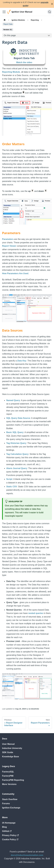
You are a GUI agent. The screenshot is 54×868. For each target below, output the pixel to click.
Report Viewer (9, 246)
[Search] (50, 12)
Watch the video (24, 62)
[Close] (52, 4)
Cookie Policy (10, 840)
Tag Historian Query (16, 443)
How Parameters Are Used (15, 273)
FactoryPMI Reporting (13, 780)
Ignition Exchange (11, 808)
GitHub (7, 831)
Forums (6, 804)
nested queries (36, 613)
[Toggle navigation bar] (4, 12)
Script (9, 479)
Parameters (8, 239)
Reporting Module (11, 72)
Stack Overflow (10, 799)
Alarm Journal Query (17, 468)
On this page (10, 35)
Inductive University (12, 748)
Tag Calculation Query (17, 454)
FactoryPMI (8, 776)
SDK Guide (8, 752)
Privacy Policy (10, 835)
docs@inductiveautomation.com (27, 855)
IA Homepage (9, 823)
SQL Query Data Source (18, 418)
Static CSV (12, 487)
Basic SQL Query (15, 432)
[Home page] (5, 20)
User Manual (8, 744)
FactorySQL (8, 772)
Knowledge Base (11, 757)
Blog (4, 827)
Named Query (13, 400)
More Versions (9, 784)
